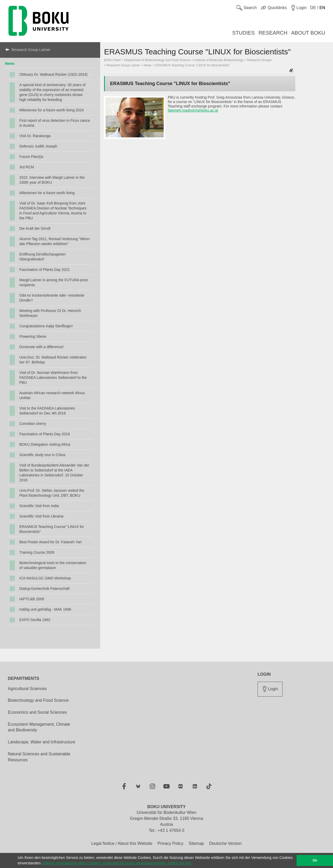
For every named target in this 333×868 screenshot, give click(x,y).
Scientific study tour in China (42, 455)
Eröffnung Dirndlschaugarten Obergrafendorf (42, 257)
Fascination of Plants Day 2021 (44, 270)
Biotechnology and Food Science (38, 700)
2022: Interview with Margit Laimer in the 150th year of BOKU (52, 180)
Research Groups (259, 60)
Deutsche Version (225, 843)
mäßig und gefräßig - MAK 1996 (45, 609)
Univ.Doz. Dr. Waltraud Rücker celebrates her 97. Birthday (53, 360)
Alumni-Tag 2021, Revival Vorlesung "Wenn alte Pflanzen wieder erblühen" (54, 241)
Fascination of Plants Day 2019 (44, 434)
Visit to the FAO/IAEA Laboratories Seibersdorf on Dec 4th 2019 (47, 411)
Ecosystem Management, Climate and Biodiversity (39, 727)
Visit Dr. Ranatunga (35, 136)
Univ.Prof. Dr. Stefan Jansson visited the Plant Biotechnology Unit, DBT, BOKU (52, 493)
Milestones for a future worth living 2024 (51, 110)
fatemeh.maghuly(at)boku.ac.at (193, 110)
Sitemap (196, 843)
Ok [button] (315, 860)
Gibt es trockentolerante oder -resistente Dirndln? (52, 298)
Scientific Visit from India (39, 506)
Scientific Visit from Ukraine (41, 516)
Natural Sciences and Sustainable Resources (39, 757)
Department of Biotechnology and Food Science (158, 60)
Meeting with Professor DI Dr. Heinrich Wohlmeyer (50, 313)
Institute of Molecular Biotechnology (219, 60)
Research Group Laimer (31, 50)
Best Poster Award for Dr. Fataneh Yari (50, 542)
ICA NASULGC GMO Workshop (45, 578)
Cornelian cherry (33, 424)
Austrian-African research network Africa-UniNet (52, 395)
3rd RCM (27, 167)
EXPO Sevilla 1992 (35, 620)
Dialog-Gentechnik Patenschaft (44, 589)
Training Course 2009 (37, 552)
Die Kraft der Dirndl (35, 228)
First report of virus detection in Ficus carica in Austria (55, 123)
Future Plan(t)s (31, 157)
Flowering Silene (33, 336)
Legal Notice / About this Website (122, 843)
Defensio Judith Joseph (38, 146)
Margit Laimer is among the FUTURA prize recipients (54, 282)
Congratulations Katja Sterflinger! (46, 326)
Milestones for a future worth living (47, 193)
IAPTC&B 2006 (32, 599)
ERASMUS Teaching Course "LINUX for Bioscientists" (52, 529)
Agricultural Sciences (27, 689)
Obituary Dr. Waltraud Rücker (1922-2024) (53, 74)
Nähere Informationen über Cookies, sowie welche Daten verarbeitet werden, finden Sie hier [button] (117, 863)
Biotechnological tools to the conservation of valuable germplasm (53, 565)
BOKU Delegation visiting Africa (45, 444)
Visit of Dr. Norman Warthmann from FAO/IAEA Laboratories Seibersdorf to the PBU (53, 378)
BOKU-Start (112, 60)
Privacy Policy (170, 843)
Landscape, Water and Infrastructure (41, 742)
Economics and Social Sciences (37, 712)
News (10, 63)
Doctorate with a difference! (41, 347)
